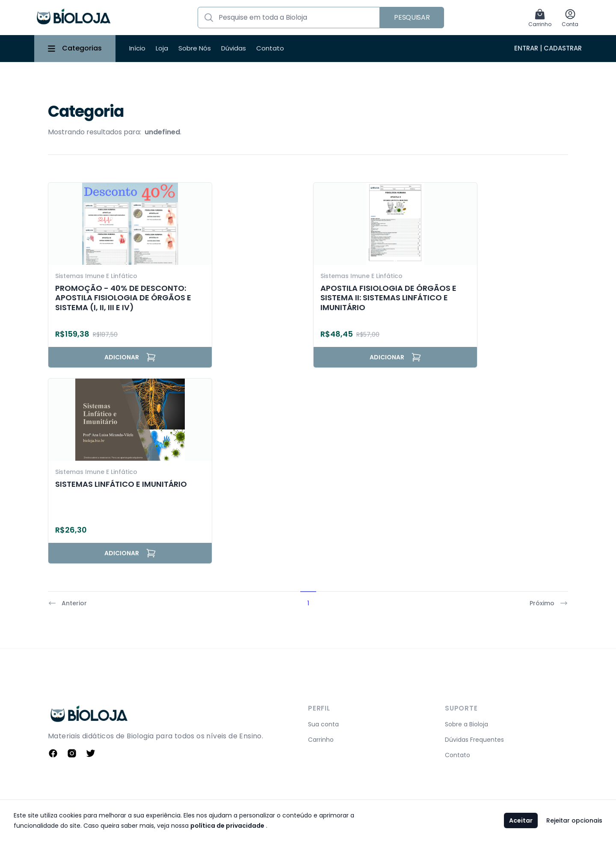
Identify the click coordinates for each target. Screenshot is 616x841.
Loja (162, 48)
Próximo (549, 603)
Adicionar (130, 357)
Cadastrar (563, 48)
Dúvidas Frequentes (474, 740)
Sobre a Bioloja (466, 724)
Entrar (526, 48)
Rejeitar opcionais (574, 820)
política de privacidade (227, 826)
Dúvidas (234, 48)
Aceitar (521, 820)
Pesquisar (412, 17)
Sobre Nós (195, 48)
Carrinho (321, 740)
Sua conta (323, 724)
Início (137, 48)
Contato (270, 48)
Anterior (67, 603)
